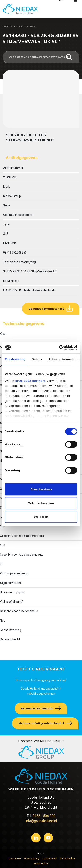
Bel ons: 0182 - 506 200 (37, 708)
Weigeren (41, 517)
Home (6, 26)
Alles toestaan (41, 489)
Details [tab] (37, 359)
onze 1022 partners (30, 381)
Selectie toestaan (41, 503)
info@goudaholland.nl (41, 821)
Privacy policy (32, 858)
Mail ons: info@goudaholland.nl (41, 723)
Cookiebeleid (50, 858)
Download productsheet (46, 309)
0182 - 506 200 (44, 816)
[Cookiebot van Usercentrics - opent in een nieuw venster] (59, 348)
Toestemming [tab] (15, 359)
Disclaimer (15, 858)
